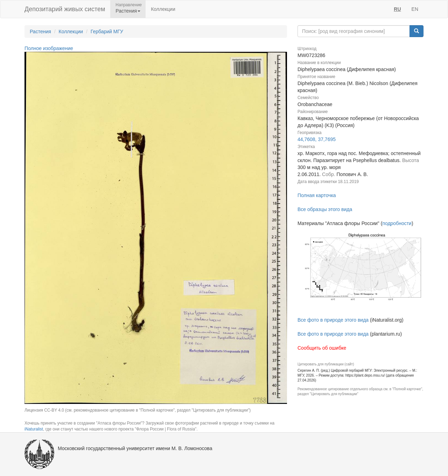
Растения (40, 31)
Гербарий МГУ (107, 31)
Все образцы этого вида (325, 209)
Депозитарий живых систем (65, 9)
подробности (397, 223)
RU (397, 9)
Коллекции (163, 9)
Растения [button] (128, 11)
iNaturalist (34, 429)
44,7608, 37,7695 (317, 139)
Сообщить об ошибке (322, 348)
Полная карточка (317, 195)
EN (415, 9)
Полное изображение (49, 48)
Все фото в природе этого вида (333, 320)
